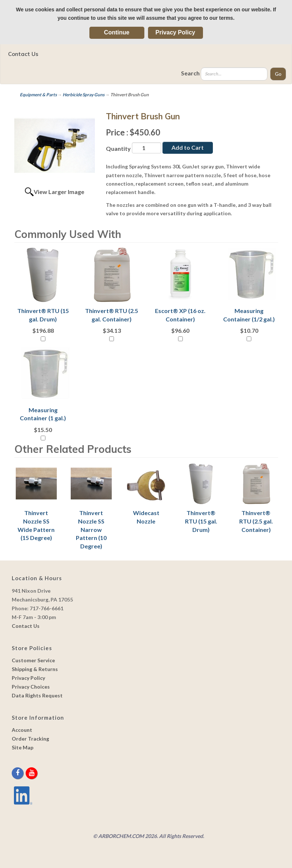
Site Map (23, 747)
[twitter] (25, 773)
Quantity (118, 148)
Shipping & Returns (35, 669)
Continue (117, 32)
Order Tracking (30, 739)
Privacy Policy (175, 32)
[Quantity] (147, 148)
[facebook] (18, 773)
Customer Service (33, 660)
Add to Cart (188, 147)
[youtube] (32, 773)
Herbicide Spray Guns (84, 95)
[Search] (234, 74)
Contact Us (23, 54)
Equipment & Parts (38, 95)
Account (22, 730)
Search (190, 73)
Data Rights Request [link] (37, 695)
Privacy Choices (31, 687)
